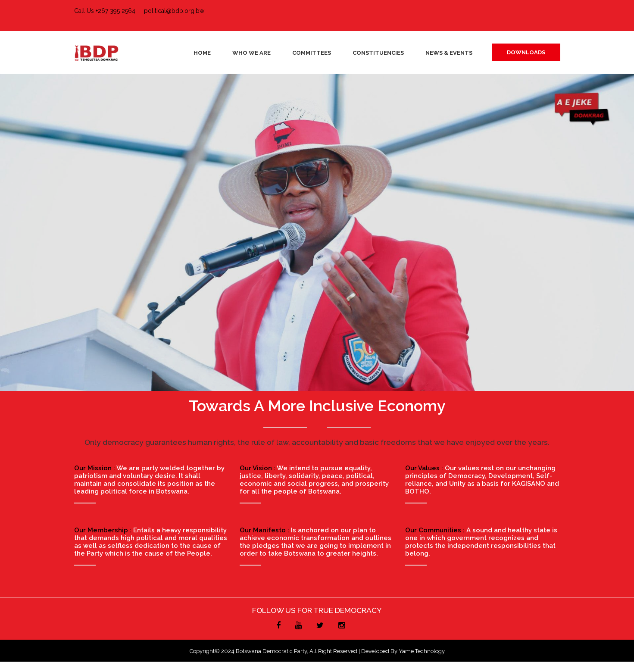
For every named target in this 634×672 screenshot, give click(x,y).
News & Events (449, 53)
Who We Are (251, 53)
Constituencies (378, 53)
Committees (312, 53)
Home (202, 53)
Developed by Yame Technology (403, 651)
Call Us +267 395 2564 (105, 11)
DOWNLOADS (526, 52)
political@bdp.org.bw (174, 11)
